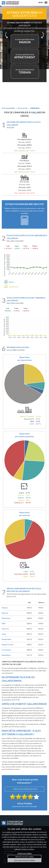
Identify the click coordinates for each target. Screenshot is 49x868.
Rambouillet (7, 639)
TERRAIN (25, 71)
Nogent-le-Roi (7, 645)
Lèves (4, 634)
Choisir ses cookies (25, 853)
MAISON (25, 41)
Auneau (5, 608)
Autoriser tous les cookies (25, 860)
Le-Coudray (6, 650)
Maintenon (6, 618)
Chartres (5, 629)
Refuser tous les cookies (25, 857)
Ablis (4, 623)
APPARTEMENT (25, 56)
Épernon (5, 613)
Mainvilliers (6, 655)
